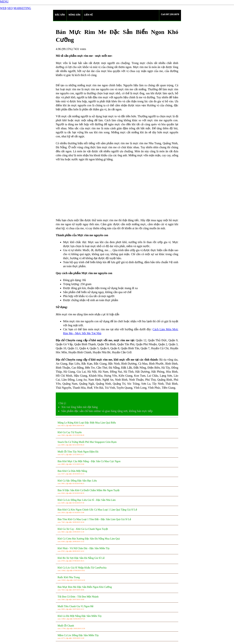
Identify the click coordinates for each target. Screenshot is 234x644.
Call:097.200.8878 (170, 14)
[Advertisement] (117, 190)
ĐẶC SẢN (60, 15)
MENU (4, 2)
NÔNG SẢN (74, 15)
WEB (3, 8)
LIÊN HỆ (88, 15)
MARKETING (22, 8)
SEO (10, 8)
